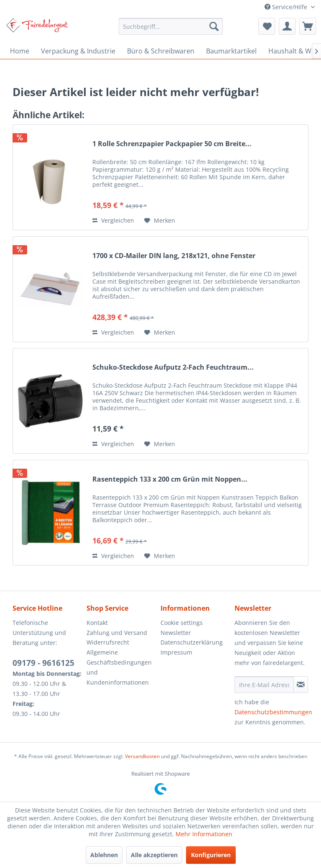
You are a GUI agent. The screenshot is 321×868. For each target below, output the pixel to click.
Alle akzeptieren (154, 855)
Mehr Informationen (204, 834)
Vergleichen (113, 220)
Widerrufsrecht (108, 642)
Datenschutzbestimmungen (273, 712)
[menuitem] (171, 26)
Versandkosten (142, 756)
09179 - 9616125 (43, 663)
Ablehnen (104, 855)
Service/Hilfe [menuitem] (287, 7)
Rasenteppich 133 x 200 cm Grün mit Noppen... (170, 479)
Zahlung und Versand (117, 633)
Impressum (176, 652)
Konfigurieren (211, 855)
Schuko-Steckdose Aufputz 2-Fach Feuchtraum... (173, 367)
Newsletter (176, 633)
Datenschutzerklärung (192, 642)
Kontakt (97, 623)
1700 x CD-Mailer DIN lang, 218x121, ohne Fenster (174, 256)
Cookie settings (182, 623)
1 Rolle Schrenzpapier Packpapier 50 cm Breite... (172, 144)
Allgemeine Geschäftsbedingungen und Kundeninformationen (119, 667)
